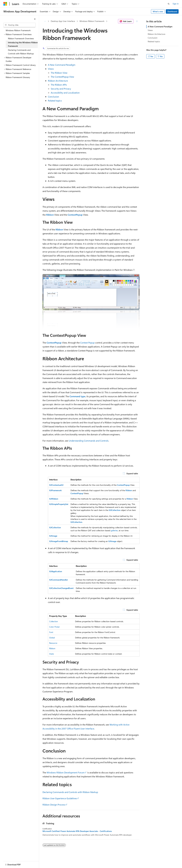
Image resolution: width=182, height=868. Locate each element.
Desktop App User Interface (63, 21)
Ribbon (52, 648)
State (51, 654)
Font (51, 632)
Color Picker (54, 627)
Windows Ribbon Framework (92, 21)
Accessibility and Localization (65, 93)
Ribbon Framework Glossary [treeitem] (18, 77)
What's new (158, 11)
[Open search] (169, 4)
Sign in (176, 4)
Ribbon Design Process (54, 805)
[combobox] (19, 25)
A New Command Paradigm (62, 65)
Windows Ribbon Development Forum (66, 772)
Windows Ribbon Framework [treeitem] (18, 30)
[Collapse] (35, 19)
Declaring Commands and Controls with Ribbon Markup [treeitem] (21, 52)
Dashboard (172, 11)
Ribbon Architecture (58, 81)
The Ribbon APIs (59, 85)
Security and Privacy (61, 89)
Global (52, 638)
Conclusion (53, 97)
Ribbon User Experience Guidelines (60, 798)
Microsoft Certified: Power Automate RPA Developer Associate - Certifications (77, 831)
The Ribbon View (59, 73)
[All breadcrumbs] (45, 21)
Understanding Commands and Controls (89, 441)
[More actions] (137, 21)
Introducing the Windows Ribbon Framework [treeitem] (23, 44)
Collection (54, 621)
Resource (53, 643)
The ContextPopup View (62, 77)
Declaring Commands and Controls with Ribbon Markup (70, 792)
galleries (114, 530)
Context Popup (87, 343)
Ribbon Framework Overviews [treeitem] (21, 38)
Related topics (55, 101)
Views (51, 69)
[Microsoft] (5, 4)
